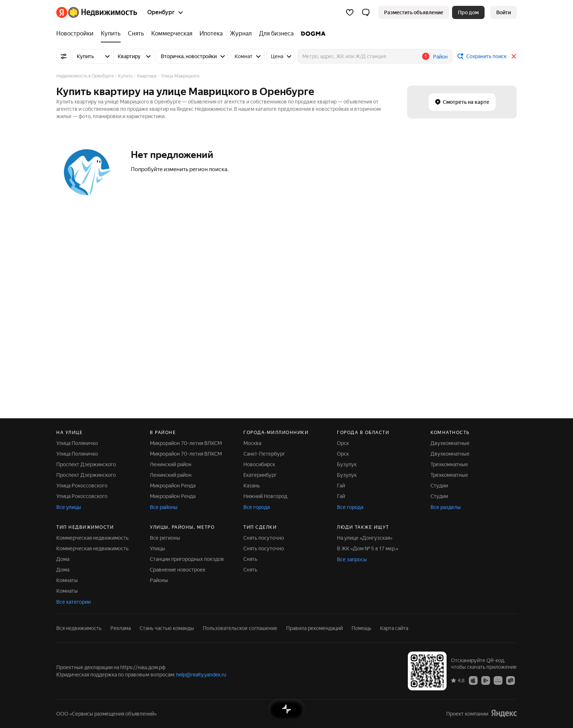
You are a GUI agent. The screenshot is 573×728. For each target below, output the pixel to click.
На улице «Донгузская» (365, 538)
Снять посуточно (264, 538)
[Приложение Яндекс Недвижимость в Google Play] (486, 680)
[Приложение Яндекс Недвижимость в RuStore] (511, 680)
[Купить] (111, 34)
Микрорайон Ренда (173, 486)
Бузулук (347, 464)
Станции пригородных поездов (187, 559)
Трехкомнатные (449, 464)
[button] (366, 12)
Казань (252, 486)
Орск (343, 443)
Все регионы (165, 538)
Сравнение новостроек (178, 570)
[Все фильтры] (64, 56)
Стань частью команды (167, 628)
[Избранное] (350, 12)
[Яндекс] (62, 12)
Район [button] (440, 57)
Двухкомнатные (450, 443)
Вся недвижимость (79, 628)
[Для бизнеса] (276, 34)
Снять (250, 559)
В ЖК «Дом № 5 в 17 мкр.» (368, 548)
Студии (439, 486)
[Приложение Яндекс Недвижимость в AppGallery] (498, 680)
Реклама (121, 628)
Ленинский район (171, 464)
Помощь (361, 628)
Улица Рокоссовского (82, 486)
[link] (504, 12)
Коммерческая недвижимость (92, 538)
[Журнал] (241, 34)
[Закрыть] (514, 56)
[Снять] (136, 34)
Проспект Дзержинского (86, 464)
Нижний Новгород (265, 496)
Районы (159, 580)
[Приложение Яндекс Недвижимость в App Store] (473, 680)
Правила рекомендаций (314, 628)
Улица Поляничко (77, 443)
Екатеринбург (260, 475)
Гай (341, 486)
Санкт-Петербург (264, 454)
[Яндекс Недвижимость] (103, 12)
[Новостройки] (77, 34)
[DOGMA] (311, 34)
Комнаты (67, 580)
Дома (63, 559)
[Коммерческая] (172, 34)
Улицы (158, 548)
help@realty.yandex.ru (201, 675)
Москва (252, 443)
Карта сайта (394, 628)
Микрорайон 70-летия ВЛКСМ (186, 443)
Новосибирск (259, 464)
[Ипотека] (211, 34)
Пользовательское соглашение (240, 628)
